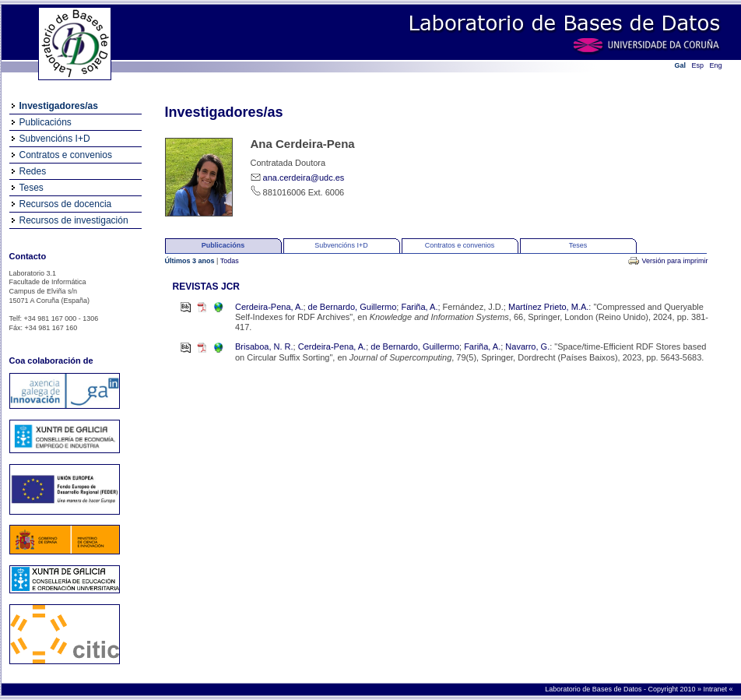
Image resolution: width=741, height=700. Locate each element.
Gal (681, 65)
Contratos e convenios (66, 155)
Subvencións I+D (55, 139)
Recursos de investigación (74, 220)
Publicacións (46, 122)
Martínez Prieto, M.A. (548, 307)
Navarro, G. (527, 346)
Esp (698, 65)
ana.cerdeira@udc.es (304, 178)
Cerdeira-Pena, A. (269, 307)
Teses (32, 188)
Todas (230, 261)
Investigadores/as (59, 106)
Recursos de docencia (66, 204)
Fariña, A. (419, 307)
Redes (33, 171)
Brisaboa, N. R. (264, 346)
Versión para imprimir (674, 261)
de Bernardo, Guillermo (353, 307)
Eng (716, 65)
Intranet (716, 689)
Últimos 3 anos (191, 261)
